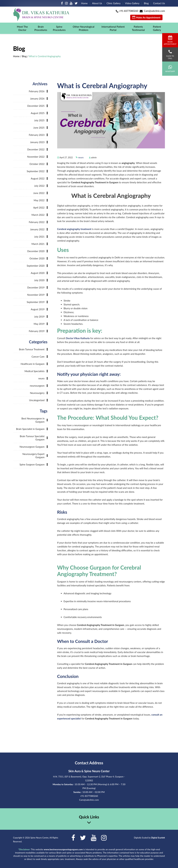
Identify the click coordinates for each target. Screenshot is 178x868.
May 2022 (39, 200)
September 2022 (36, 171)
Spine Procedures (59, 28)
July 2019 (39, 317)
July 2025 (39, 120)
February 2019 (37, 331)
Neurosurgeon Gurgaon (32, 447)
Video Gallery (132, 3)
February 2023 (37, 135)
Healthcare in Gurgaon (33, 364)
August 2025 (38, 113)
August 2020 (38, 273)
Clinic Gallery (114, 3)
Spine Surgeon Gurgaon (32, 464)
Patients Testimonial (138, 28)
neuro (81, 157)
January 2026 (37, 99)
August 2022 (38, 178)
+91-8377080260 (129, 11)
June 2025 (39, 128)
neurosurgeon (37, 386)
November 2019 (36, 295)
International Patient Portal (113, 28)
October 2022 (37, 164)
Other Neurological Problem (84, 28)
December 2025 (36, 106)
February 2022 (37, 222)
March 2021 (38, 244)
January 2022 (37, 229)
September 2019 (36, 302)
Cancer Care (38, 357)
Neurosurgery (37, 393)
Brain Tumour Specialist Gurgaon (32, 438)
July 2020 (39, 280)
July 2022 (39, 186)
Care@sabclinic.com (154, 11)
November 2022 (36, 157)
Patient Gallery (157, 28)
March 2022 (38, 215)
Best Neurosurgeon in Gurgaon (33, 420)
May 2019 (39, 324)
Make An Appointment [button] (146, 17)
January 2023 (37, 142)
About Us (97, 3)
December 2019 (36, 287)
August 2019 (38, 309)
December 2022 (36, 149)
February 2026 (37, 91)
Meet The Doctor (22, 28)
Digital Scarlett (158, 838)
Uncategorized (37, 400)
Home (84, 3)
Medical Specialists (35, 371)
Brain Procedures (41, 28)
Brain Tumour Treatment (32, 349)
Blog (146, 3)
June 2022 (39, 193)
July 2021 (39, 237)
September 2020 (36, 266)
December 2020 (36, 251)
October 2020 (37, 258)
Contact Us (159, 3)
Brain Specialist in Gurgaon (30, 429)
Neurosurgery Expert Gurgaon (34, 456)
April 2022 (39, 208)
